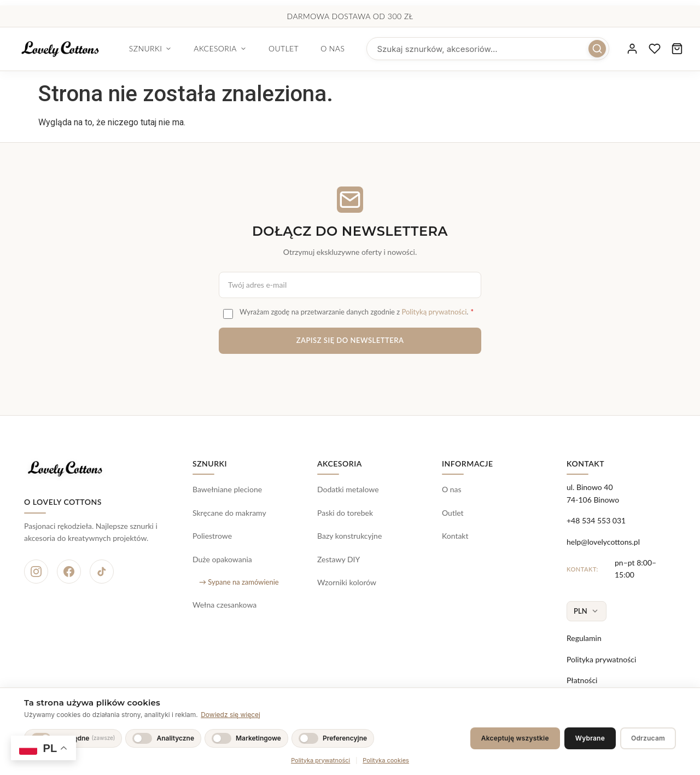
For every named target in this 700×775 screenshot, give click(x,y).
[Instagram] (36, 572)
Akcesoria (249, 48)
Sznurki (179, 48)
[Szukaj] (583, 49)
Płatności (582, 680)
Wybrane (590, 738)
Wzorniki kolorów (347, 582)
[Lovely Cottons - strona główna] (74, 49)
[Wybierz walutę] (587, 611)
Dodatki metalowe (348, 489)
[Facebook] (69, 572)
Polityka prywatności (601, 659)
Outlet (312, 48)
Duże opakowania (222, 559)
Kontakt (455, 536)
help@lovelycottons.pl (603, 542)
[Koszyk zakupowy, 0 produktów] (675, 49)
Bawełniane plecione (227, 489)
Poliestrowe (212, 536)
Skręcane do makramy (229, 513)
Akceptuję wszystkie (515, 738)
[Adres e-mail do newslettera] (350, 285)
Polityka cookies (386, 760)
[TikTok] (102, 572)
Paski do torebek (345, 513)
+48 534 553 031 (596, 520)
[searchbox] (495, 49)
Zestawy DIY (339, 559)
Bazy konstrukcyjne (349, 536)
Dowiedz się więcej (231, 715)
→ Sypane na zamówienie (239, 582)
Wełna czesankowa (224, 605)
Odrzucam (648, 738)
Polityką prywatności (434, 312)
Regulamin (584, 638)
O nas (361, 48)
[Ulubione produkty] (647, 49)
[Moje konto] (620, 49)
